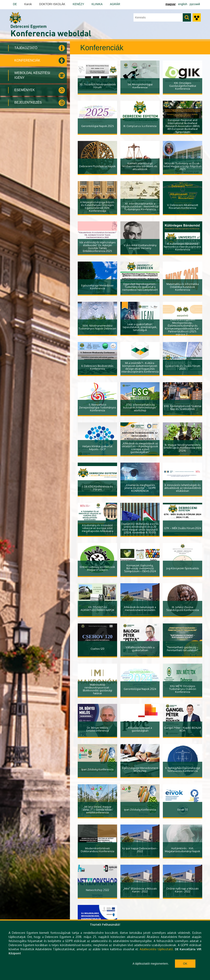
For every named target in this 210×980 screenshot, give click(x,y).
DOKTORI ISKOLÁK (52, 4)
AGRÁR (115, 4)
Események (25, 90)
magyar (171, 4)
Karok (28, 4)
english (183, 4)
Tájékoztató (26, 48)
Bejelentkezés (28, 102)
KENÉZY (78, 4)
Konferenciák (27, 60)
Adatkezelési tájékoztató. (157, 949)
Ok (185, 964)
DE (15, 4)
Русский (195, 4)
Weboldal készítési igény (32, 75)
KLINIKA (97, 4)
